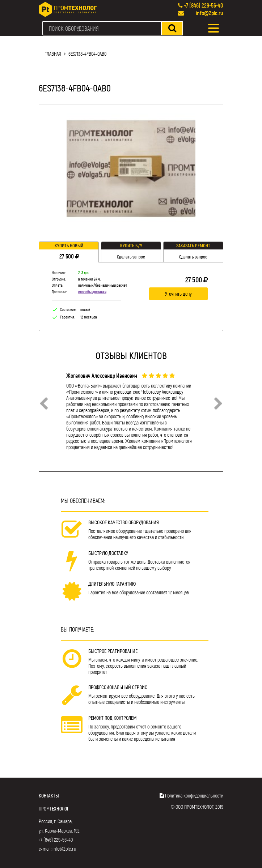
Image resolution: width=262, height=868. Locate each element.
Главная (53, 54)
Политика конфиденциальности (194, 796)
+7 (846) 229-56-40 (204, 5)
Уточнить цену (178, 294)
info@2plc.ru (210, 13)
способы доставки (92, 292)
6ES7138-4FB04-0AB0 (87, 54)
